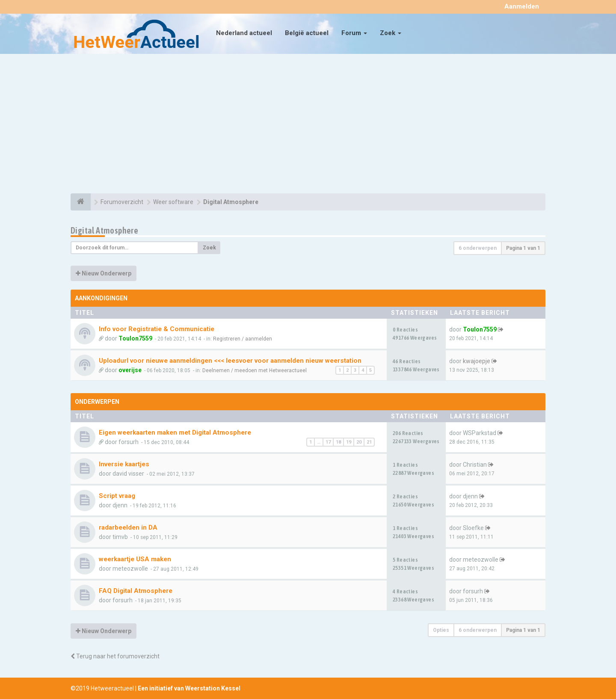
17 (328, 442)
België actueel (307, 33)
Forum (354, 33)
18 (338, 442)
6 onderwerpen (478, 248)
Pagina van (523, 248)
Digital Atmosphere (104, 230)
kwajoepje (477, 361)
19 (349, 442)
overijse (130, 370)
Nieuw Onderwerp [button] (104, 273)
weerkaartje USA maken (135, 559)
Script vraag (117, 496)
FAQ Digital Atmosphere (136, 591)
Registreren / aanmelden (243, 339)
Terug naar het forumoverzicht (115, 656)
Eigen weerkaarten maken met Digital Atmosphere (175, 432)
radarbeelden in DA (128, 527)
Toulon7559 (135, 338)
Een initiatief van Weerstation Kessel (189, 688)
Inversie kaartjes (124, 464)
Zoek (391, 33)
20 (359, 442)
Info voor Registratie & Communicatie (157, 329)
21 (369, 442)
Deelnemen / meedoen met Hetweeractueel (255, 370)
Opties (441, 630)
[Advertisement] (308, 125)
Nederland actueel (244, 33)
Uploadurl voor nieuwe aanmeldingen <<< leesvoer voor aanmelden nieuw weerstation (230, 361)
